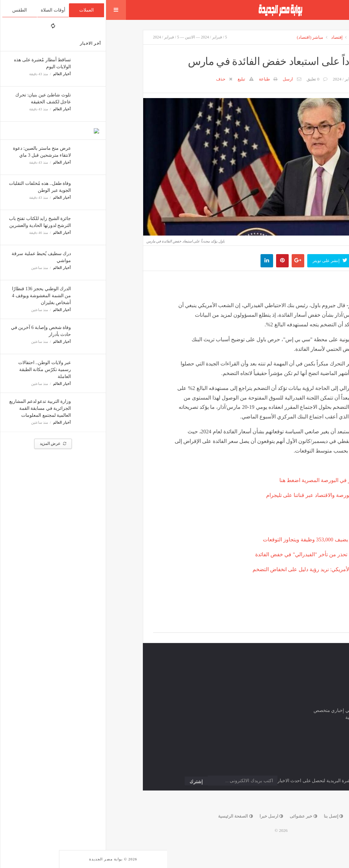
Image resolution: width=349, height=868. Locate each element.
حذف (115, 79)
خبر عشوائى (197, 816)
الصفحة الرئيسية (129, 816)
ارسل (182, 79)
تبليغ (135, 79)
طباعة (158, 79)
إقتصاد (231, 37)
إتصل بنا (228, 816)
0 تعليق (207, 79)
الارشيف (272, 37)
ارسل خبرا (165, 816)
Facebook (286, 625)
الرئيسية (295, 37)
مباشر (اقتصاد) (204, 37)
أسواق (251, 37)
